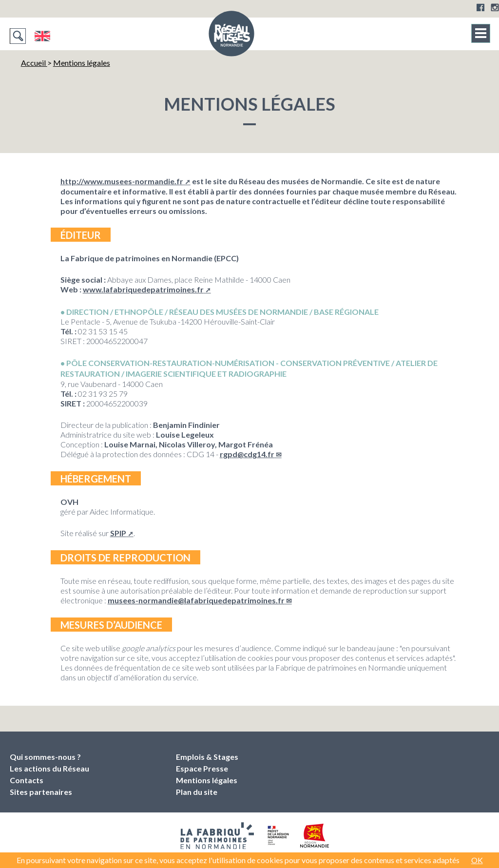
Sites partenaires (41, 792)
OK (477, 860)
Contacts (27, 780)
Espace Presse (202, 768)
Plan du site (197, 792)
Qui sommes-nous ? (45, 757)
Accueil (34, 63)
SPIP (118, 533)
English (42, 36)
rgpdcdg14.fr (247, 454)
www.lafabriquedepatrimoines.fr (143, 289)
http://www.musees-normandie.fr (122, 181)
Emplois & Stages (207, 757)
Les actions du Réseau (49, 768)
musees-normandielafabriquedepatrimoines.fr (196, 600)
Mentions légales (82, 63)
